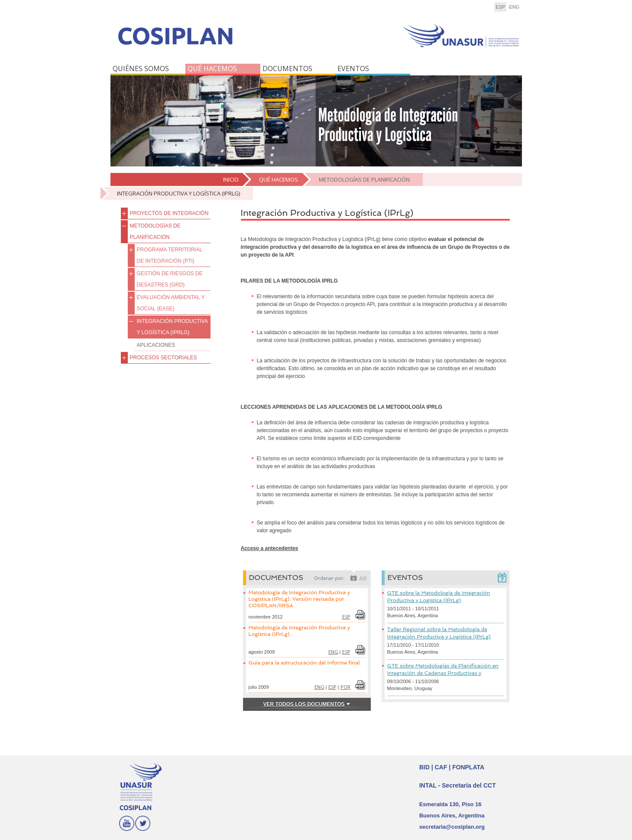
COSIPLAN (211, 42)
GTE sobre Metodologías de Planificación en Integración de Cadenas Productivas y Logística (443, 673)
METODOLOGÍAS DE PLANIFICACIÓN (364, 179)
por (345, 687)
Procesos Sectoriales (164, 358)
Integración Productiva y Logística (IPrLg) (178, 193)
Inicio (231, 179)
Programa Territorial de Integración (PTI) (170, 255)
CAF (441, 767)
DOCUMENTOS (287, 68)
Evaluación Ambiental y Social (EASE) (171, 303)
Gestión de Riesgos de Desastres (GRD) (170, 279)
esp (500, 7)
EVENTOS (353, 68)
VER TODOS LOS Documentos (304, 704)
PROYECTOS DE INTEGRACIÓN (169, 213)
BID (425, 767)
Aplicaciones (156, 345)
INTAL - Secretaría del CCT (458, 785)
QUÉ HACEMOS (212, 68)
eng (514, 7)
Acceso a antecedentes (270, 548)
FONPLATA (468, 767)
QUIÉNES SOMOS (141, 68)
